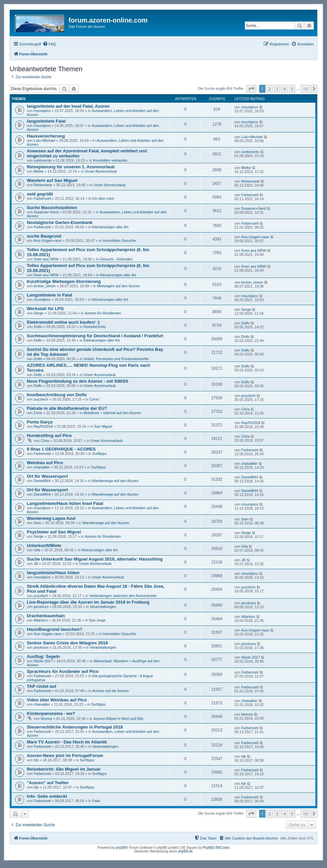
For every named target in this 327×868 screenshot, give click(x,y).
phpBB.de (185, 851)
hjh (36, 760)
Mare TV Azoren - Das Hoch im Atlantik (67, 742)
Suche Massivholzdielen (52, 208)
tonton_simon (45, 286)
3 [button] (277, 89)
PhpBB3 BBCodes (216, 848)
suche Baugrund (44, 236)
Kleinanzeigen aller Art (110, 227)
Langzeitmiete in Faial (49, 295)
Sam (38, 523)
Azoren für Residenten (103, 313)
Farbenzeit (42, 198)
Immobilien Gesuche (119, 241)
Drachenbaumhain (46, 616)
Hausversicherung (46, 136)
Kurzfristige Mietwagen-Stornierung (64, 281)
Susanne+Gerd (46, 212)
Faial (96, 801)
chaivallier (42, 467)
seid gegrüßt (40, 194)
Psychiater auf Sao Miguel (54, 532)
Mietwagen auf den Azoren (118, 286)
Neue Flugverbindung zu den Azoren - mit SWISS (78, 381)
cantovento (43, 160)
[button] (251, 89)
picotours (41, 607)
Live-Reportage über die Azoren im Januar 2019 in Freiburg (88, 602)
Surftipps (99, 454)
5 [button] (292, 89)
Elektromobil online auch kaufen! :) (63, 322)
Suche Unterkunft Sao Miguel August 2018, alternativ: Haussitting (95, 559)
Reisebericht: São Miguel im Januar (64, 769)
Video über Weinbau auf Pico (57, 700)
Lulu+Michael (45, 140)
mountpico (42, 111)
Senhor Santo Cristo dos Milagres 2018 (67, 643)
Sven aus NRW (46, 259)
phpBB (121, 848)
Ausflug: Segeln (43, 656)
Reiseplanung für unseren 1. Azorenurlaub (71, 167)
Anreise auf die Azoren (111, 691)
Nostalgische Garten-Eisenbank (60, 222)
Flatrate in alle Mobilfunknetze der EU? (67, 408)
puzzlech (41, 399)
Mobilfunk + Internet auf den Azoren (112, 413)
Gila (37, 550)
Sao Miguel (103, 426)
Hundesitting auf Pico (49, 435)
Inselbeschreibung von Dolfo (57, 395)
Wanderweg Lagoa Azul (51, 518)
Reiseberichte (94, 327)
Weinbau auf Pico (45, 463)
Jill (36, 564)
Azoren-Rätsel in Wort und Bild (118, 719)
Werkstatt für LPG (45, 309)
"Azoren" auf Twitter (48, 783)
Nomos (47, 719)
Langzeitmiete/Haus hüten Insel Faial (65, 503)
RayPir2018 (43, 426)
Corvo (94, 399)
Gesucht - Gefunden (116, 259)
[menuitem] (49, 44)
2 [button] (270, 89)
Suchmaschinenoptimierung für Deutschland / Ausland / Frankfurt (95, 336)
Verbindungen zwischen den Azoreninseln (123, 596)
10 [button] (305, 89)
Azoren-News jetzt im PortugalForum (65, 756)
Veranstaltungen (103, 607)
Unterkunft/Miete (44, 545)
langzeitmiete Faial (46, 121)
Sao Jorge (97, 620)
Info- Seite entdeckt (47, 796)
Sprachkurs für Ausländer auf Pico (63, 671)
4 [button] (284, 89)
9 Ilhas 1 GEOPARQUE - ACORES (61, 449)
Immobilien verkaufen (110, 160)
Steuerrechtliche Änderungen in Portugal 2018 (75, 727)
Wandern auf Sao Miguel (52, 180)
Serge (39, 313)
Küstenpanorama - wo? (51, 713)
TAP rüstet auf (42, 686)
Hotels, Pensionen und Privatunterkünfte (116, 359)
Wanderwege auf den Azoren (115, 481)
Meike (39, 171)
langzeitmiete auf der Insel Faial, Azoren (68, 106)
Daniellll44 (42, 481)
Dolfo (38, 327)
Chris (38, 413)
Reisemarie (43, 185)
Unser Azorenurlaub (101, 171)
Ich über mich (103, 198)
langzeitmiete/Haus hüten (53, 573)
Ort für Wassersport (47, 476)
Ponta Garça (40, 422)
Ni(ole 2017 (43, 661)
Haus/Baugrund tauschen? (55, 629)
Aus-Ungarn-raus (48, 241)
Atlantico (41, 620)
